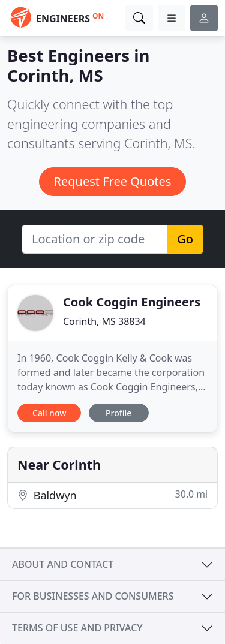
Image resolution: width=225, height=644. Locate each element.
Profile (118, 413)
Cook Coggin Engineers (132, 302)
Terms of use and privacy (77, 628)
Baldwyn (112, 495)
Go (185, 239)
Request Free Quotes (113, 181)
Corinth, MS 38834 (104, 321)
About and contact (63, 564)
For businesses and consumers (93, 596)
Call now (49, 413)
